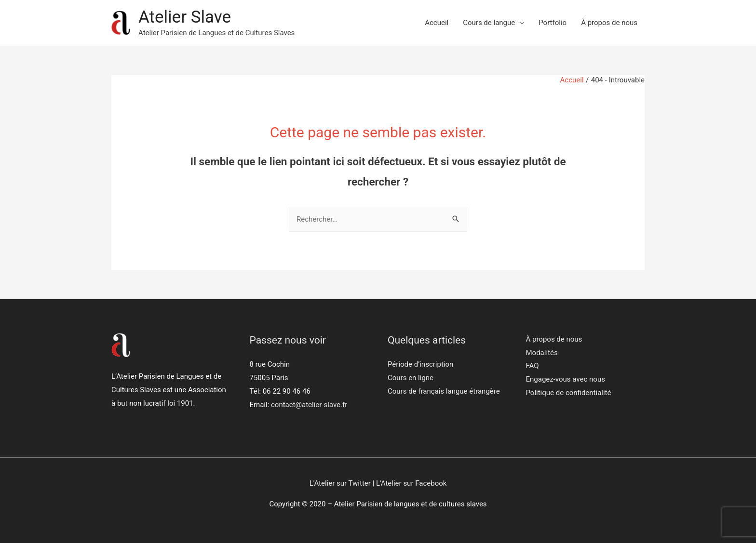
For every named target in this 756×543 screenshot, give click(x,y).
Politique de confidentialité (569, 393)
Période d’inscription (420, 364)
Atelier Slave (185, 17)
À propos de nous (609, 23)
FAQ (533, 366)
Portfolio (553, 23)
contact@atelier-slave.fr (309, 405)
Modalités (542, 353)
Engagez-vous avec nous (566, 379)
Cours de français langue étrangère (444, 391)
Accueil (437, 23)
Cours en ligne (411, 378)
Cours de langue (489, 23)
